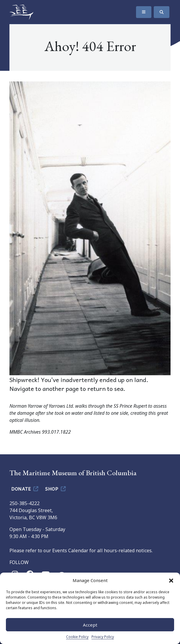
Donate (25, 489)
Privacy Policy (103, 637)
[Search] (162, 12)
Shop (56, 489)
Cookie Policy (77, 637)
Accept (90, 625)
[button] (171, 580)
